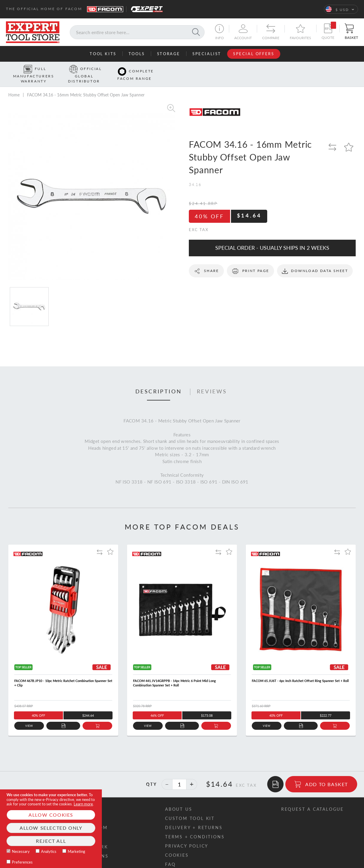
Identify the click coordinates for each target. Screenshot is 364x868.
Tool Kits (103, 54)
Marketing (76, 851)
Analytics (49, 851)
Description (159, 382)
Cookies (177, 846)
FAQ (170, 855)
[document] (51, 829)
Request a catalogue (312, 800)
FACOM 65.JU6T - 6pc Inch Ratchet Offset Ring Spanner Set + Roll (300, 671)
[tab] (159, 383)
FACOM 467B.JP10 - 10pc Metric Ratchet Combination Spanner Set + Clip (63, 674)
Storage (169, 54)
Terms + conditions (195, 828)
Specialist (207, 54)
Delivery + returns (194, 818)
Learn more (83, 804)
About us (179, 800)
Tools (137, 54)
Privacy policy (187, 837)
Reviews (212, 382)
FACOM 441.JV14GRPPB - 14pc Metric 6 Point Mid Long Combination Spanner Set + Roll (174, 674)
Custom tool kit (190, 809)
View (29, 717)
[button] (341, 9)
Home (14, 86)
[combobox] (137, 32)
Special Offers (254, 54)
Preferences (22, 862)
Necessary (21, 851)
